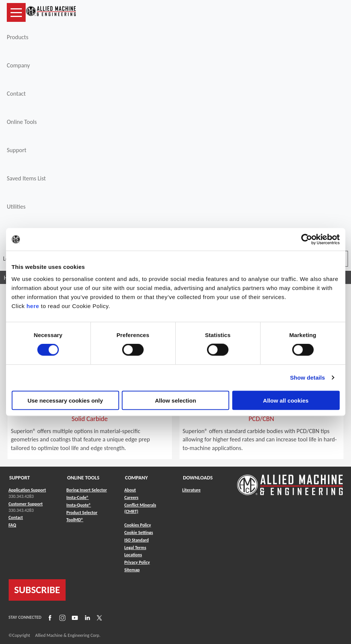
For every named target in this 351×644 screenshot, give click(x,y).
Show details (307, 378)
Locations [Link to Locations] (133, 555)
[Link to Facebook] (49, 617)
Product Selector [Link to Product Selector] (82, 513)
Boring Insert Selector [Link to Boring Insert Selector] (87, 490)
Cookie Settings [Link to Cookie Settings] (139, 533)
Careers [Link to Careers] (131, 497)
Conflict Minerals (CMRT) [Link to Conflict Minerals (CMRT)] (140, 508)
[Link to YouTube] (74, 617)
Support (17, 150)
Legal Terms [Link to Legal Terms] (135, 548)
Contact (16, 94)
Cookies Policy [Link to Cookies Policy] (138, 525)
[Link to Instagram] (61, 617)
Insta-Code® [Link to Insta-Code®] (77, 497)
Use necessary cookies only (65, 400)
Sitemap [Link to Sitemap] (132, 570)
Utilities (16, 207)
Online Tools (22, 122)
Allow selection (175, 400)
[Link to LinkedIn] (86, 617)
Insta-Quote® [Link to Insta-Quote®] (79, 505)
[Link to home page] (51, 12)
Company (18, 65)
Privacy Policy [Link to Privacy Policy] (137, 562)
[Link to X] (98, 617)
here (33, 306)
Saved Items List (26, 178)
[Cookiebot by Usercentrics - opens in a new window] (307, 240)
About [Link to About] (130, 490)
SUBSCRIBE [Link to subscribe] (37, 590)
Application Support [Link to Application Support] (27, 490)
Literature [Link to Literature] (191, 490)
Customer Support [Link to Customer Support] (26, 504)
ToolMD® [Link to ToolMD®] (75, 520)
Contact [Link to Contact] (16, 517)
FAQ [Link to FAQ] (12, 525)
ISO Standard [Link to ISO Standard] (137, 540)
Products (18, 37)
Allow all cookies (286, 400)
